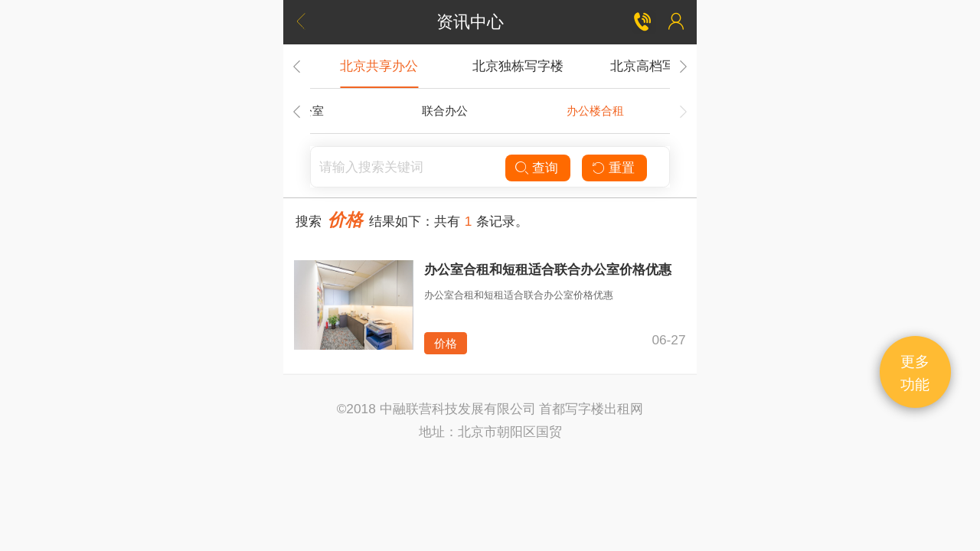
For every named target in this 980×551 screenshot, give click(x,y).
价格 (446, 343)
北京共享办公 (379, 66)
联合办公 (445, 111)
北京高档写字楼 (656, 66)
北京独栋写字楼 (518, 66)
